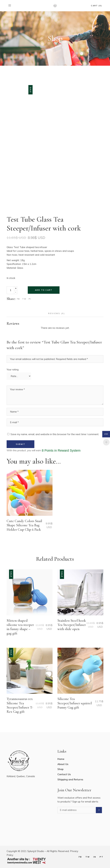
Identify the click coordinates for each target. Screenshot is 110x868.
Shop (60, 769)
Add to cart (44, 290)
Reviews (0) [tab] (57, 313)
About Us (63, 764)
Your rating (13, 370)
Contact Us (64, 774)
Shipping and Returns (70, 779)
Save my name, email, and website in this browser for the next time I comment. (55, 434)
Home (61, 759)
